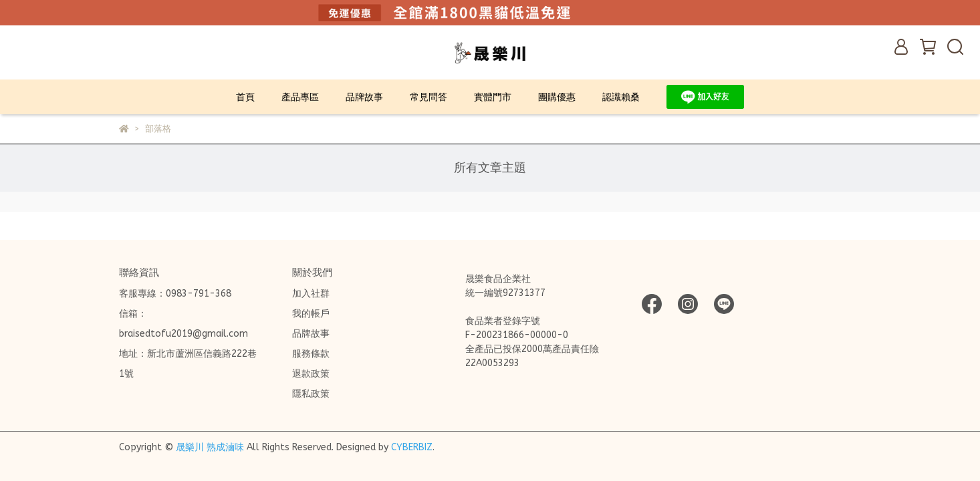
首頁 (245, 97)
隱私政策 (311, 394)
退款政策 (311, 374)
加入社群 (311, 294)
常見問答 (428, 97)
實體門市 (493, 97)
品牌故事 (364, 97)
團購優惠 (557, 97)
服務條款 (311, 354)
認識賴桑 (621, 97)
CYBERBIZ (412, 447)
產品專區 (300, 97)
